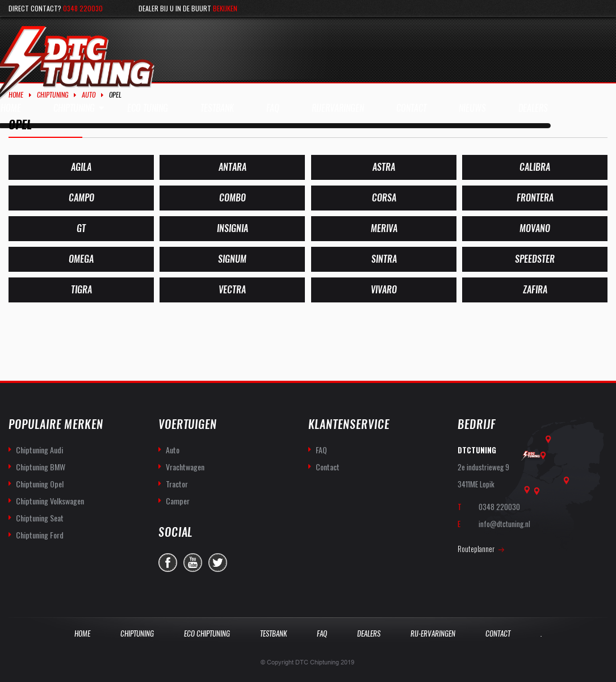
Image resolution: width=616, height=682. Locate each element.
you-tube (193, 563)
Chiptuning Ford (40, 535)
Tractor (177, 484)
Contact (328, 467)
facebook (168, 563)
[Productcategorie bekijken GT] (81, 229)
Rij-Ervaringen (433, 633)
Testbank (273, 633)
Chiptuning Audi (39, 450)
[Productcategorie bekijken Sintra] (384, 259)
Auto (89, 95)
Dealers (369, 633)
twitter (218, 563)
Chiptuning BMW (41, 467)
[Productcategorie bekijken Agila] (81, 167)
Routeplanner (476, 549)
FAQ (321, 450)
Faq (322, 633)
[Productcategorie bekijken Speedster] (535, 259)
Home (16, 95)
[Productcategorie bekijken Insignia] (232, 229)
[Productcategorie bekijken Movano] (535, 229)
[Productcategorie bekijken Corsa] (384, 198)
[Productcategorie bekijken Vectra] (232, 290)
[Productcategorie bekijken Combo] (232, 198)
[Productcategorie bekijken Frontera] (535, 198)
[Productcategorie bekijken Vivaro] (384, 290)
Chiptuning (53, 95)
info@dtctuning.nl (504, 524)
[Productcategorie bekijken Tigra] (81, 290)
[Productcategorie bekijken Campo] (81, 198)
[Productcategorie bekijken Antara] (232, 167)
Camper (178, 501)
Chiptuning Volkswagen (50, 501)
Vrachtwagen (185, 467)
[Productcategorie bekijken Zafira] (535, 290)
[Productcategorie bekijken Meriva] (384, 229)
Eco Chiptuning (207, 633)
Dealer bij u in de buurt (188, 8)
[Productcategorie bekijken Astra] (384, 167)
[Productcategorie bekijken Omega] (81, 259)
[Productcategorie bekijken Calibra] (535, 167)
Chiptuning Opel (40, 484)
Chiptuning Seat (40, 518)
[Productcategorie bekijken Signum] (232, 259)
